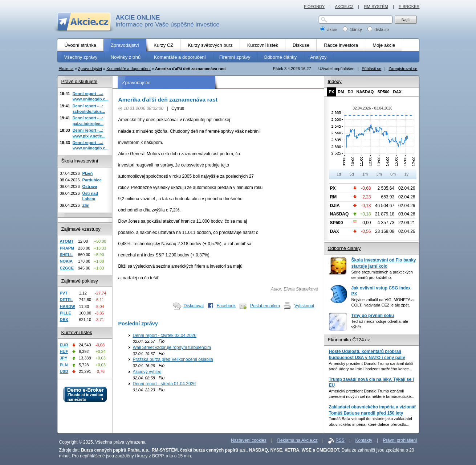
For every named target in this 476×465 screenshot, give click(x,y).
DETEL (66, 300)
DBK (64, 320)
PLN (64, 365)
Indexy (335, 81)
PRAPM (67, 248)
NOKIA (66, 261)
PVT (64, 293)
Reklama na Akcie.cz (297, 440)
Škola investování (80, 161)
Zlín (86, 205)
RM (341, 92)
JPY (64, 358)
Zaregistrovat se (403, 69)
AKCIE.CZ (344, 7)
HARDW (68, 306)
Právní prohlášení (400, 440)
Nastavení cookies (249, 440)
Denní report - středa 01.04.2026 (164, 384)
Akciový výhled (147, 372)
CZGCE (67, 268)
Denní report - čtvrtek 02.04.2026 (165, 336)
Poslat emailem (265, 306)
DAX (397, 92)
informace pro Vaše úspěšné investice (168, 21)
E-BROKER (409, 7)
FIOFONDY (314, 7)
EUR (64, 345)
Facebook (226, 306)
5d (351, 174)
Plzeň (88, 173)
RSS (340, 440)
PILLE (66, 313)
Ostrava (90, 186)
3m (379, 174)
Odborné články (344, 248)
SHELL (66, 255)
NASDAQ (365, 92)
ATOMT (67, 241)
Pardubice (92, 180)
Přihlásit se (371, 69)
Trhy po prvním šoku (373, 316)
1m (365, 174)
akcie (329, 30)
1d (339, 174)
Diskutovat (194, 306)
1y (406, 174)
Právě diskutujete (80, 81)
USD (64, 371)
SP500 (383, 92)
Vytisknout (304, 306)
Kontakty (364, 440)
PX (332, 92)
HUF (64, 351)
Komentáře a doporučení (129, 69)
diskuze (378, 30)
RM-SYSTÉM (376, 7)
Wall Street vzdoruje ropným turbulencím (172, 347)
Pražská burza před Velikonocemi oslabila (173, 359)
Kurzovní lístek (77, 332)
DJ (350, 92)
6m (393, 174)
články (353, 30)
